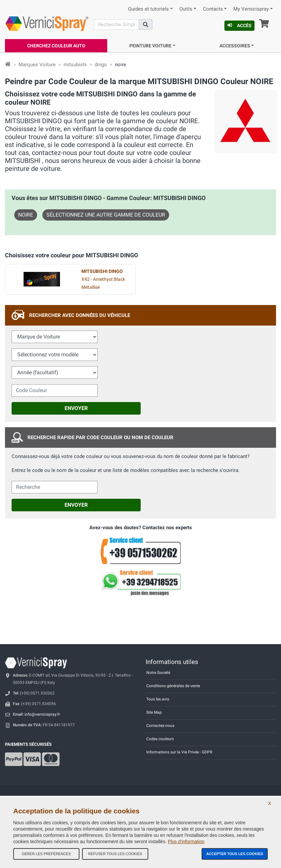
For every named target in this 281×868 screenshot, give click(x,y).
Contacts (213, 9)
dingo (101, 65)
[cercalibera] (55, 487)
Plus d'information (186, 842)
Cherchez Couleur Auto (56, 46)
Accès (239, 26)
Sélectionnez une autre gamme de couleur (106, 215)
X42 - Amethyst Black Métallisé (103, 279)
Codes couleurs (160, 739)
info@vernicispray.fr (42, 714)
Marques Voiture (37, 65)
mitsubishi (75, 65)
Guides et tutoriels (148, 9)
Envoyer (76, 408)
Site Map (154, 712)
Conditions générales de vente (173, 686)
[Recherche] (116, 25)
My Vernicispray (251, 9)
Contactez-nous (160, 726)
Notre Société (158, 673)
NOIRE (26, 215)
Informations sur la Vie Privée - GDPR (179, 752)
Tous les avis (158, 699)
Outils (186, 9)
